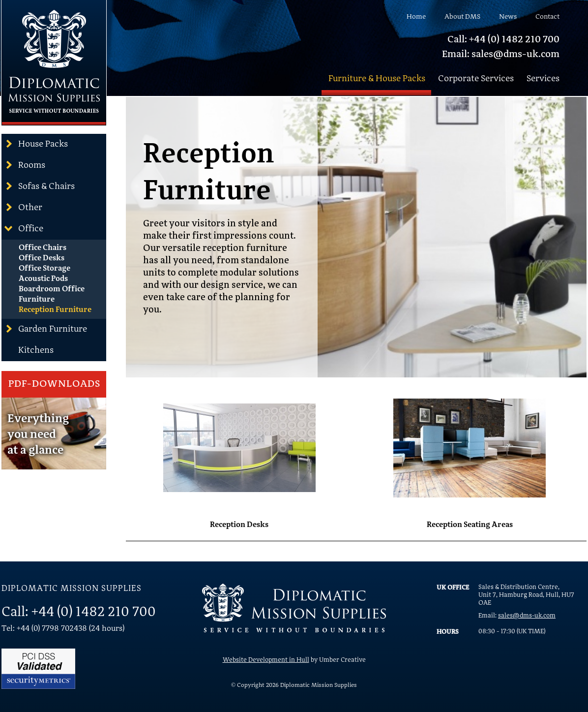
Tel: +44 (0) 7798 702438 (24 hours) (63, 629)
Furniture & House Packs (377, 79)
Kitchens (36, 350)
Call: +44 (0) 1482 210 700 (503, 40)
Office (24, 228)
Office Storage (44, 269)
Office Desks (42, 258)
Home (416, 17)
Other (23, 207)
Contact (547, 17)
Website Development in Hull (266, 660)
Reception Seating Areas (470, 525)
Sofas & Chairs (39, 186)
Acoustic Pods (43, 279)
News (508, 17)
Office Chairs (43, 248)
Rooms (25, 165)
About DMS (462, 17)
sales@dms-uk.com (527, 616)
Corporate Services (476, 79)
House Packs (36, 144)
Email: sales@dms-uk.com (501, 55)
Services (543, 79)
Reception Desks (239, 525)
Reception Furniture (55, 310)
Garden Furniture (45, 329)
